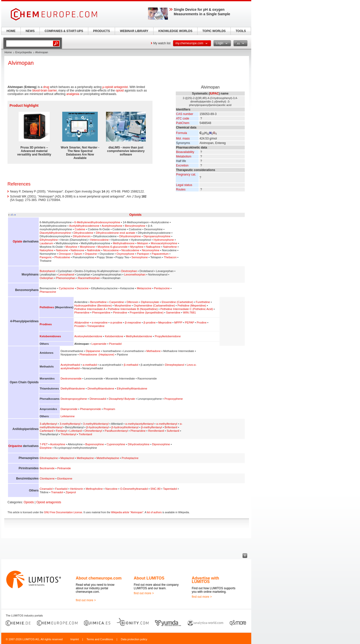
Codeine (80, 229)
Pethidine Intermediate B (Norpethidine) (133, 309)
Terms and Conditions (100, 639)
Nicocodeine (111, 250)
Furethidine (203, 302)
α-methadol (90, 365)
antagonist (121, 87)
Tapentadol (170, 489)
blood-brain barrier (44, 90)
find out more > (86, 600)
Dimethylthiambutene (101, 388)
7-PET (43, 444)
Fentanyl (61, 431)
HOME (11, 31)
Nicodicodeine (130, 250)
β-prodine (149, 322)
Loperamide (99, 344)
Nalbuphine (153, 247)
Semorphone (140, 257)
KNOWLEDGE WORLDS (175, 31)
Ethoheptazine (49, 458)
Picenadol (115, 344)
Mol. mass (183, 138)
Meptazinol (67, 458)
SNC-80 (156, 489)
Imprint (74, 639)
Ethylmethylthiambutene (132, 388)
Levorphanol (66, 274)
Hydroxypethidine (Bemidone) (93, 305)
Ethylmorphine (49, 240)
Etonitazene (65, 478)
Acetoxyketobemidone (88, 336)
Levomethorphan (135, 274)
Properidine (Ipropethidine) (147, 312)
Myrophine (137, 247)
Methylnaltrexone (124, 243)
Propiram (109, 409)
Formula (181, 133)
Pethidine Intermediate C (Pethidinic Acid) (186, 309)
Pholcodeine (62, 257)
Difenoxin (132, 302)
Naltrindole (94, 250)
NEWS (30, 31)
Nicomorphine (150, 250)
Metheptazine (85, 458)
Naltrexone (77, 250)
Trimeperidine (96, 326)
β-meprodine (133, 322)
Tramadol (57, 492)
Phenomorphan (66, 278)
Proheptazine (130, 458)
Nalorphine (46, 250)
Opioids (135, 215)
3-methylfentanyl (70, 424)
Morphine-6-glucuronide (112, 247)
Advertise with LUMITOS (205, 580)
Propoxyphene (174, 399)
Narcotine (111, 489)
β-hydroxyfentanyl (97, 427)
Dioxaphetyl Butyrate (122, 399)
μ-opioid (108, 87)
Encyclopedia (23, 52)
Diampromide (69, 409)
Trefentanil (85, 434)
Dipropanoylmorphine (157, 236)
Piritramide (64, 468)
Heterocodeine (99, 240)
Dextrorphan (129, 271)
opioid (120, 90)
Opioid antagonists (49, 502)
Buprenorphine (95, 444)
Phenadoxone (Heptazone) (97, 354)
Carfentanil (46, 431)
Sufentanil (173, 431)
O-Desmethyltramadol (134, 489)
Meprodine (165, 322)
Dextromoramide (71, 378)
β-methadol (131, 365)
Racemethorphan (89, 278)
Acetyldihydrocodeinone (84, 226)
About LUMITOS (149, 578)
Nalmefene (170, 247)
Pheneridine (82, 312)
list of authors (154, 512)
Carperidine (117, 302)
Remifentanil (156, 431)
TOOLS (241, 31)
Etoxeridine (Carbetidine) (177, 302)
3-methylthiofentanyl (96, 424)
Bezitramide (47, 468)
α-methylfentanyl (167, 424)
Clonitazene (47, 478)
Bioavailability (185, 152)
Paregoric (46, 257)
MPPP (178, 322)
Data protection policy (134, 639)
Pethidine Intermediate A (90, 309)
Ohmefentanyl (93, 431)
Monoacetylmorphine (164, 243)
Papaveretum (160, 254)
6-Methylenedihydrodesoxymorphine (97, 222)
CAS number (185, 114)
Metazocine (144, 288)
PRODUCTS (101, 31)
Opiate (17, 241)
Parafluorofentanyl (116, 431)
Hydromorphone (164, 240)
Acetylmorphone (112, 226)
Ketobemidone (114, 336)
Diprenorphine (161, 444)
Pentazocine (162, 288)
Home (8, 52)
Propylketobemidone (168, 336)
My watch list (162, 43)
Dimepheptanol (175, 365)
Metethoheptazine (108, 458)
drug (46, 87)
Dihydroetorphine (139, 444)
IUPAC (214, 93)
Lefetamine (67, 416)
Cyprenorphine (116, 444)
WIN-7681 (189, 312)
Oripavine (91, 254)
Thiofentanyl (68, 434)
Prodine (202, 322)
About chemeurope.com (99, 578)
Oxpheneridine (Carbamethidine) (154, 305)
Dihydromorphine (130, 236)
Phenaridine (138, 431)
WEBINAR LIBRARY (134, 31)
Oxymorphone (125, 254)
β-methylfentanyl (151, 427)
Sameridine (173, 312)
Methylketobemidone (139, 336)
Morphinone (87, 247)
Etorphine (46, 448)
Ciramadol (46, 489)
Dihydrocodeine (83, 233)
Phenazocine (48, 292)
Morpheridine (123, 305)
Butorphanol (47, 271)
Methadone (154, 351)
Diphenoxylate (150, 302)
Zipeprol (71, 492)
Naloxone (62, 250)
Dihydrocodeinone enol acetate (116, 233)
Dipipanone (93, 351)
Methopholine (94, 489)
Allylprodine (82, 322)
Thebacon (170, 257)
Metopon (143, 243)
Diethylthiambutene (73, 388)
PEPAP (189, 322)
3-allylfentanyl (48, 424)
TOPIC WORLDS (214, 31)
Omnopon (65, 254)
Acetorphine (58, 444)
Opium (78, 254)
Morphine (71, 247)
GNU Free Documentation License (63, 512)
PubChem (183, 123)
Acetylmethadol (70, 365)
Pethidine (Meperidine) (192, 305)
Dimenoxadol (98, 399)
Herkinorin (76, 489)
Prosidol (79, 326)
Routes (181, 189)
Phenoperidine (101, 312)
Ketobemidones (50, 336)
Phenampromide (90, 409)
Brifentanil (171, 427)
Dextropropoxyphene (74, 399)
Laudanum (46, 243)
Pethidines (47, 307)
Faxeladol (61, 489)
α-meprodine (99, 322)
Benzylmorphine (135, 226)
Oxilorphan (46, 278)
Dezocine (83, 288)
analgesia (73, 94)
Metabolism (184, 156)
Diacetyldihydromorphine (55, 233)
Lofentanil (76, 431)
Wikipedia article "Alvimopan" (127, 512)
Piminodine (120, 312)
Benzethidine (98, 302)
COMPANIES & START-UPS (64, 31)
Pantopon (143, 254)
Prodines (46, 324)
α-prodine (116, 322)
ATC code (182, 118)
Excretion (182, 165)
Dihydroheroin (82, 236)
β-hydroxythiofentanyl (125, 427)
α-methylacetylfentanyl (139, 424)
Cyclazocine (66, 288)
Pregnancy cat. (186, 174)
